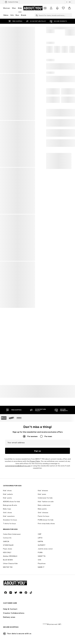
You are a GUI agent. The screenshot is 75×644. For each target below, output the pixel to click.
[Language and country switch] (68, 2)
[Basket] (69, 8)
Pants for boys (44, 584)
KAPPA (40, 609)
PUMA (40, 620)
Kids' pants (7, 565)
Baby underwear (44, 573)
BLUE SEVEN (8, 627)
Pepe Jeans (8, 616)
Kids (20, 8)
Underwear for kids (45, 565)
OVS (39, 627)
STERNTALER (8, 613)
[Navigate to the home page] (34, 8)
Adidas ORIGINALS (10, 624)
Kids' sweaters (9, 584)
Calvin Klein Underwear (12, 602)
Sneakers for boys (10, 587)
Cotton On (7, 605)
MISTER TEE (8, 635)
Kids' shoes (7, 558)
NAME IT (41, 635)
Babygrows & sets (10, 573)
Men (14, 8)
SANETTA (42, 624)
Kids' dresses (43, 558)
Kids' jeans (42, 562)
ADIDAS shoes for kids (11, 569)
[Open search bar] (36, 15)
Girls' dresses (43, 580)
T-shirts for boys (9, 591)
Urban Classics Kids (10, 631)
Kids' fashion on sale (46, 569)
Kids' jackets (8, 562)
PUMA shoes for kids (46, 587)
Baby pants (42, 576)
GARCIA (6, 609)
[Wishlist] (63, 8)
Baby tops (7, 576)
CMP (40, 602)
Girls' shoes (7, 580)
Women (7, 8)
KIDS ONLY (7, 620)
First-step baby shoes (46, 591)
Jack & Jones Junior (45, 616)
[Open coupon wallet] (45, 8)
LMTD (40, 605)
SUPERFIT (42, 613)
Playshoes (42, 631)
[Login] (51, 8)
